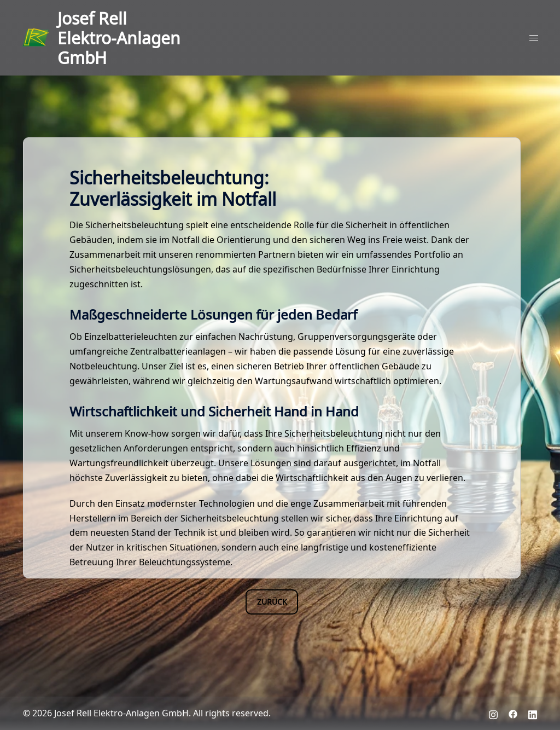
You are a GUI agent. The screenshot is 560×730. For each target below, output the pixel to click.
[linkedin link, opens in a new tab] (533, 713)
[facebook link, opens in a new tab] (513, 713)
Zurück (272, 601)
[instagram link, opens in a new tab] (493, 713)
